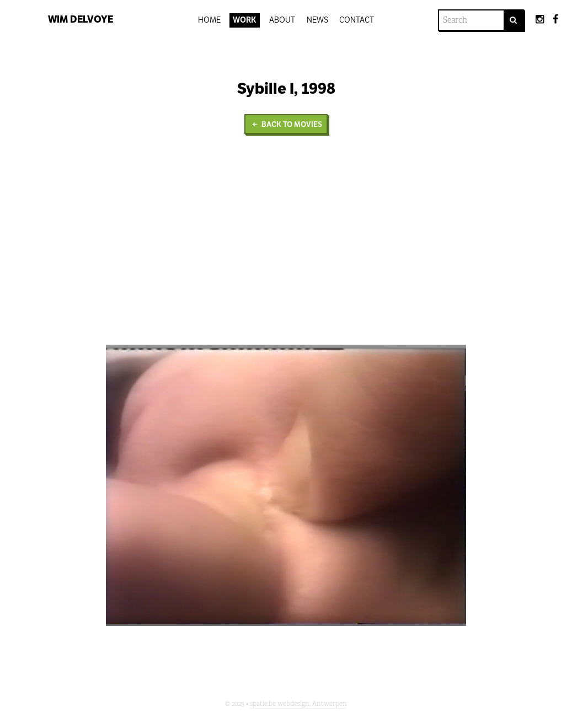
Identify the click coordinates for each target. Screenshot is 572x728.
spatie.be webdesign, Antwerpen (298, 704)
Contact (357, 20)
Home (209, 20)
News (317, 20)
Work (245, 20)
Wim (81, 19)
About (282, 20)
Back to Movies (286, 124)
